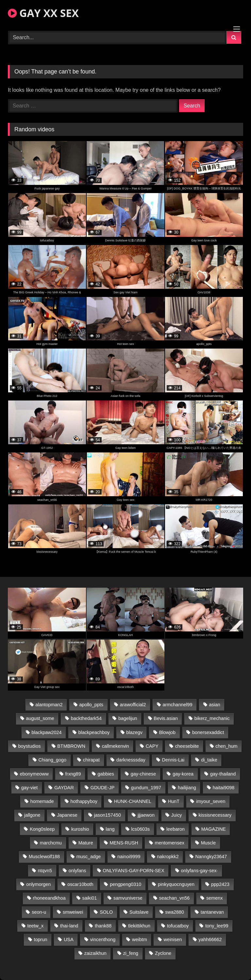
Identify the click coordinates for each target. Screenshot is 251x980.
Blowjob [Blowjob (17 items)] (167, 732)
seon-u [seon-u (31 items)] (39, 912)
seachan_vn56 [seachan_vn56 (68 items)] (175, 898)
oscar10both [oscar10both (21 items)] (80, 884)
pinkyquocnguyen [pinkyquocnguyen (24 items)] (176, 884)
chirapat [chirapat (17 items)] (91, 760)
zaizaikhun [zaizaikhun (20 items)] (95, 953)
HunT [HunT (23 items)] (174, 801)
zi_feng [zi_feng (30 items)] (131, 953)
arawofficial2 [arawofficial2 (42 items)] (133, 705)
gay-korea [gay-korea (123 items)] (183, 774)
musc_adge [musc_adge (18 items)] (89, 857)
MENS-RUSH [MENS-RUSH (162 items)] (124, 843)
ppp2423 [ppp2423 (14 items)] (220, 884)
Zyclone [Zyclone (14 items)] (163, 953)
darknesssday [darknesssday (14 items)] (131, 760)
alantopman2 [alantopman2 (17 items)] (49, 705)
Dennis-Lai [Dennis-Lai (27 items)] (173, 760)
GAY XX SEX (43, 13)
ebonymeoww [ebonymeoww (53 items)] (34, 774)
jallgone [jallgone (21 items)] (32, 815)
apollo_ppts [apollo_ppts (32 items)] (91, 705)
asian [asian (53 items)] (214, 705)
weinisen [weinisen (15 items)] (173, 939)
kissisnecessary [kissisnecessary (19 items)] (215, 815)
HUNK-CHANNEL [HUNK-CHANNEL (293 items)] (133, 801)
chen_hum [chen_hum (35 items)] (226, 746)
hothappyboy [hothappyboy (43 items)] (84, 801)
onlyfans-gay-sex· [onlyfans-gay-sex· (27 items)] (200, 871)
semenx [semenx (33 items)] (214, 898)
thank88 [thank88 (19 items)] (103, 926)
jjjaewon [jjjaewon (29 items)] (146, 815)
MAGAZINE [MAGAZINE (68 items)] (214, 829)
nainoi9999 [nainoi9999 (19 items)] (129, 857)
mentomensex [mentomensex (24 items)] (169, 843)
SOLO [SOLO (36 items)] (106, 912)
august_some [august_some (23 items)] (40, 718)
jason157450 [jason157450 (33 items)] (108, 815)
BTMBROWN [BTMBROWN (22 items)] (71, 746)
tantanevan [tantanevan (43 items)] (212, 912)
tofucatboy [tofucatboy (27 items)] (178, 926)
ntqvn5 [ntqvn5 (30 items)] (45, 871)
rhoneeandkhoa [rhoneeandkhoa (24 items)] (49, 898)
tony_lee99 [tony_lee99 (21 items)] (217, 926)
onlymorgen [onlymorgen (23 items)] (38, 884)
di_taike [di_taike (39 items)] (209, 760)
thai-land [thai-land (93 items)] (69, 926)
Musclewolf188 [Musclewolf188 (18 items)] (44, 857)
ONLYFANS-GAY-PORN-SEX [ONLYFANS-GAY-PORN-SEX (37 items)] (133, 871)
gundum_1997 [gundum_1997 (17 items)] (146, 788)
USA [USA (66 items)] (69, 939)
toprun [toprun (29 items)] (41, 939)
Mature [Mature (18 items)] (86, 843)
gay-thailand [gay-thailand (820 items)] (223, 774)
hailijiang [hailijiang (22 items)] (187, 788)
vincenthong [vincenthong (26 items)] (103, 939)
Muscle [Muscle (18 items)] (209, 843)
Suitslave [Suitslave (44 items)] (139, 912)
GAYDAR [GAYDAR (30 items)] (64, 788)
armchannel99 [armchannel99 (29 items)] (177, 705)
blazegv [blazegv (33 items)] (134, 732)
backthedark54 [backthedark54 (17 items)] (86, 718)
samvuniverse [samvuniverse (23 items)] (128, 898)
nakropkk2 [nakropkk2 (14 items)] (168, 857)
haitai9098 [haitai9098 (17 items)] (224, 788)
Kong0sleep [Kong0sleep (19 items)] (42, 829)
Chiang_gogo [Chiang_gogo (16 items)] (52, 760)
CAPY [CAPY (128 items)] (152, 746)
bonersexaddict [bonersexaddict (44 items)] (208, 732)
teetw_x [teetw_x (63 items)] (36, 926)
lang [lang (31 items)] (110, 829)
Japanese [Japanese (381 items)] (67, 815)
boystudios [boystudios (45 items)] (30, 746)
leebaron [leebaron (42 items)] (176, 829)
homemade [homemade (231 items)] (42, 801)
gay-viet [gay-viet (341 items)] (29, 788)
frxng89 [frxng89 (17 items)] (73, 774)
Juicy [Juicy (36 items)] (177, 815)
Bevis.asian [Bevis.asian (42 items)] (166, 718)
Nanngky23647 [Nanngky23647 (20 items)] (211, 857)
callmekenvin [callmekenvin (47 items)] (116, 746)
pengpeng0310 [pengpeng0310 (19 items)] (125, 884)
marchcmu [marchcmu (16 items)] (51, 843)
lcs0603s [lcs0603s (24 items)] (140, 829)
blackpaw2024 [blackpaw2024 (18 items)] (47, 732)
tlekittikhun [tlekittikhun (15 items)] (139, 926)
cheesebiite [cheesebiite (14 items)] (187, 746)
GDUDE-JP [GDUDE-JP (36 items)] (103, 788)
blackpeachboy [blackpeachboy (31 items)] (94, 732)
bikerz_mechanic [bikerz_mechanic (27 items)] (212, 718)
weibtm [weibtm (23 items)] (140, 939)
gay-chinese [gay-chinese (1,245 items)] (143, 774)
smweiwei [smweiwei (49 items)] (73, 912)
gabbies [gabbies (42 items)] (106, 774)
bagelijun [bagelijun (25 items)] (128, 718)
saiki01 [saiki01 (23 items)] (89, 898)
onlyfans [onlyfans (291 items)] (77, 871)
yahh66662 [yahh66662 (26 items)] (210, 939)
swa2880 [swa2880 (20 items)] (175, 912)
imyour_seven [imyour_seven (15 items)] (211, 801)
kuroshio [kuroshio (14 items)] (80, 829)
